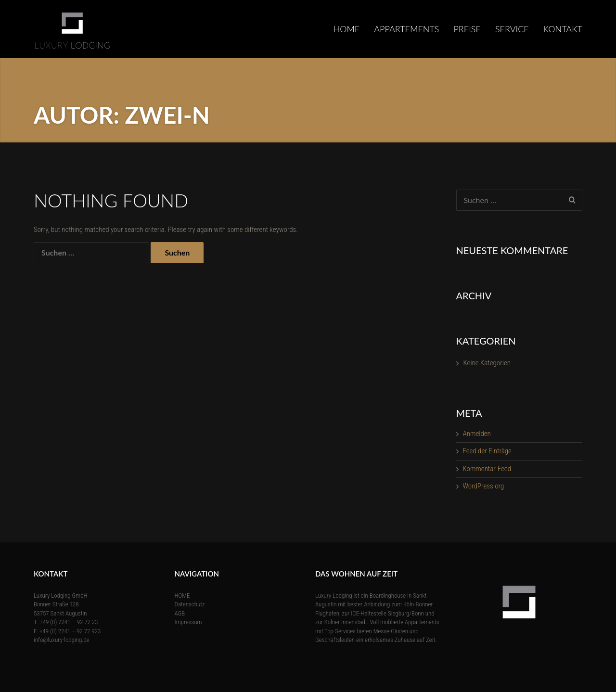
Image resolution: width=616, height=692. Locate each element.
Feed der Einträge (487, 451)
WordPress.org (484, 486)
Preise (467, 29)
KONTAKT (563, 29)
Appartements (406, 29)
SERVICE (512, 29)
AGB (180, 613)
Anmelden (477, 434)
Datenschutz (190, 604)
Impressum (188, 622)
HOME (347, 29)
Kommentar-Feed (487, 469)
